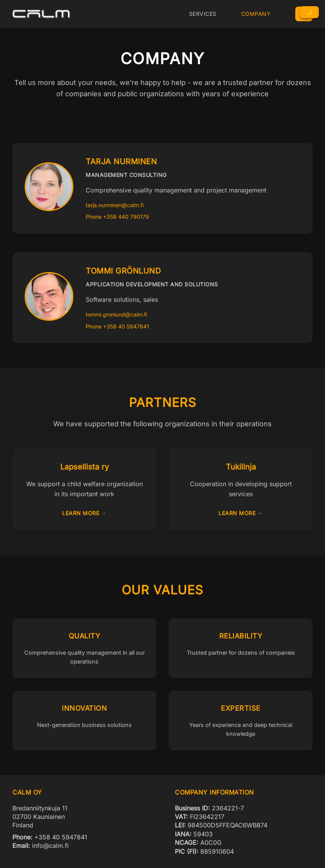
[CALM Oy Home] (41, 14)
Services (203, 14)
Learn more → (84, 513)
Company (256, 14)
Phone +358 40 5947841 (117, 326)
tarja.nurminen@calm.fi (115, 205)
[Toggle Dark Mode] (309, 12)
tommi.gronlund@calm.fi (116, 314)
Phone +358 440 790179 (117, 217)
